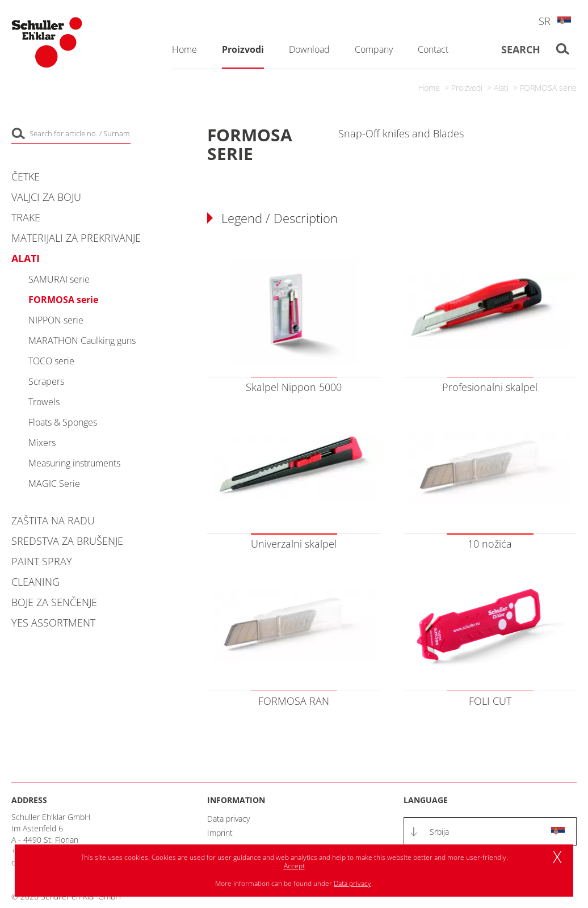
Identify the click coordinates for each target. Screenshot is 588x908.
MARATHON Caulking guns (82, 340)
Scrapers (46, 381)
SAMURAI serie (59, 279)
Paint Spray (42, 561)
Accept (294, 866)
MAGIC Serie (54, 484)
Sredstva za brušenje (67, 541)
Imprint (220, 833)
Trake (26, 217)
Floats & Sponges (63, 422)
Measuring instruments (74, 463)
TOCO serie (51, 361)
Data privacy (228, 819)
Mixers (42, 443)
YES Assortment (53, 623)
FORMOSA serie (548, 88)
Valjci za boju (46, 197)
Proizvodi (467, 88)
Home (429, 88)
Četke (26, 176)
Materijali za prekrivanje (76, 238)
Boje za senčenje (54, 602)
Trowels (44, 402)
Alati (501, 88)
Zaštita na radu (53, 520)
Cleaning (35, 582)
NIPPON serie (56, 320)
